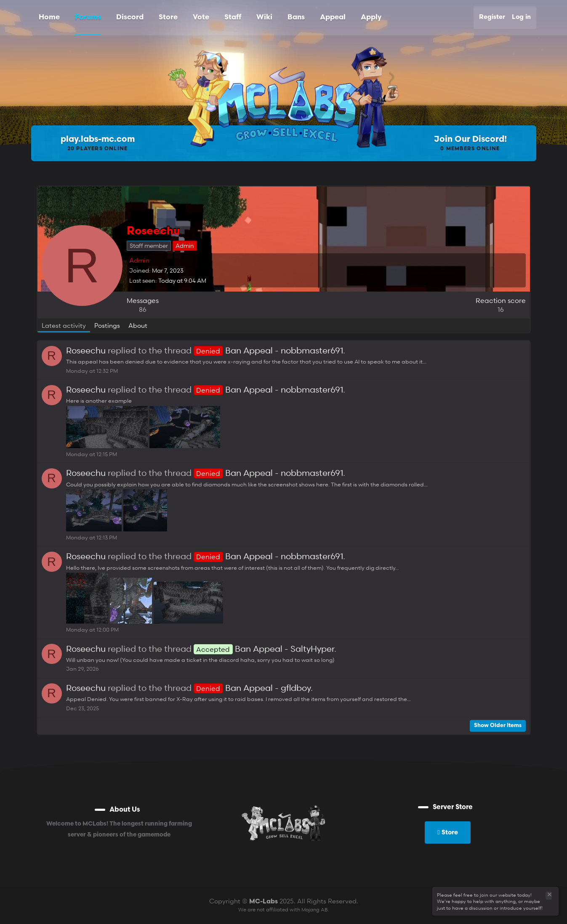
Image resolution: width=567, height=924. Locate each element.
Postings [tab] (107, 325)
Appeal (333, 17)
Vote (201, 17)
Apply (371, 17)
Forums (88, 17)
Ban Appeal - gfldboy (252, 688)
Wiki (264, 17)
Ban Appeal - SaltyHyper (264, 649)
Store (168, 17)
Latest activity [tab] (64, 325)
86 (143, 309)
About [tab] (138, 325)
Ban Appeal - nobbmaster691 (268, 350)
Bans (296, 17)
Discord (130, 17)
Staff (233, 17)
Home (49, 17)
